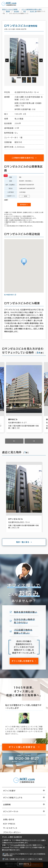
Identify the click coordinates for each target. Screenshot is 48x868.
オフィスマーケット (11, 812)
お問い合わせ (9, 820)
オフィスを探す (9, 791)
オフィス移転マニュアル (13, 798)
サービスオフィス (10, 828)
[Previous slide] (14, 441)
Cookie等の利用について (21, 845)
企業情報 (7, 805)
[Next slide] (34, 441)
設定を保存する (24, 864)
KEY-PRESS (9, 824)
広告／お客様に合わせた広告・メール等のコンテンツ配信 (24, 859)
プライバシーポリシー (12, 832)
